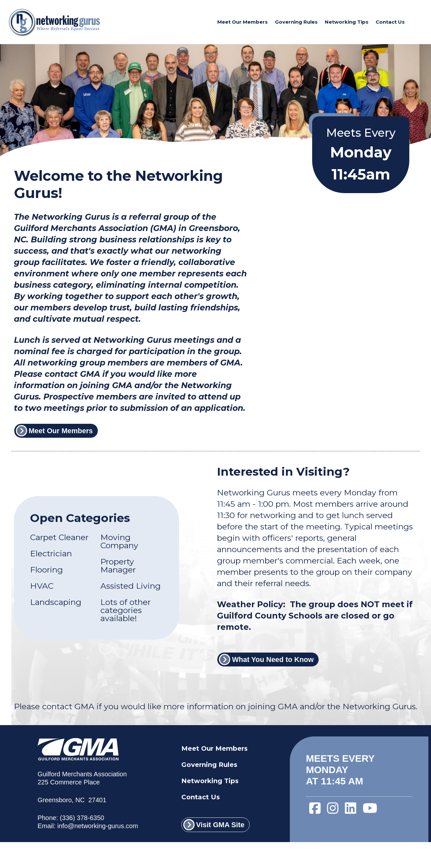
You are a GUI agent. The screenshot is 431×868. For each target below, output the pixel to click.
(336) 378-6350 (82, 818)
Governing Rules (296, 22)
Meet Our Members (243, 22)
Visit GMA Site (214, 825)
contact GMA (68, 706)
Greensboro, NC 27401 (72, 800)
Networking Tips (347, 22)
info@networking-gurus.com (98, 826)
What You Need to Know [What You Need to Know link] (266, 660)
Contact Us (390, 22)
